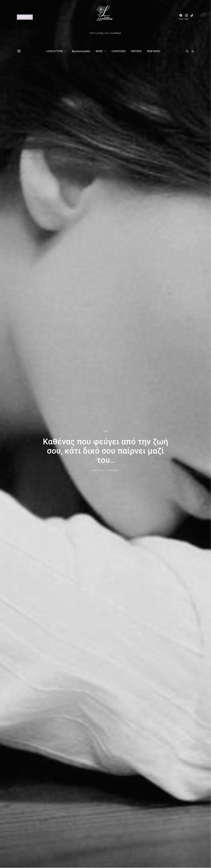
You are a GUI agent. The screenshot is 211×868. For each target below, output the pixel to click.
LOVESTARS (118, 51)
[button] (193, 51)
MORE (99, 51)
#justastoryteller (81, 51)
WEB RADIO (154, 51)
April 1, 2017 (98, 470)
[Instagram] (186, 17)
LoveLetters (113, 470)
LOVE (105, 431)
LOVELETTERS (54, 51)
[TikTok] (192, 17)
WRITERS (136, 51)
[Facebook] (181, 17)
